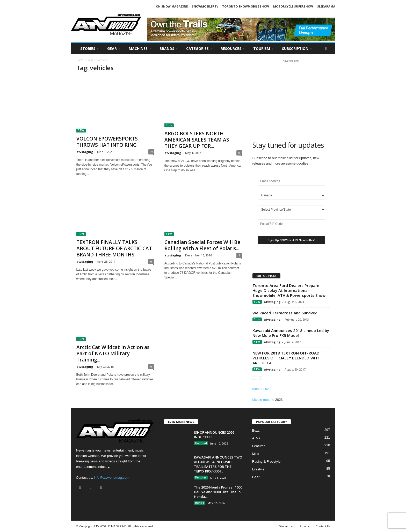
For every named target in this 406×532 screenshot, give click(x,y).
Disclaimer (286, 526)
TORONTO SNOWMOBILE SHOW (246, 6)
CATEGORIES (199, 49)
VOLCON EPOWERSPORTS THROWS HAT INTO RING (107, 142)
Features (201, 477)
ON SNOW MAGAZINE (172, 6)
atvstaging (85, 152)
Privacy (305, 526)
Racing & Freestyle (266, 461)
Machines (140, 49)
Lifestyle (258, 469)
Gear (114, 49)
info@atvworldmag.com (112, 478)
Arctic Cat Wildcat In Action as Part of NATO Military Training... (113, 353)
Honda (200, 503)
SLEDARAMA (326, 6)
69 (151, 152)
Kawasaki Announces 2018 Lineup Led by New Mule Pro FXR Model (291, 333)
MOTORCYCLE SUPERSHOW (293, 6)
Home (80, 60)
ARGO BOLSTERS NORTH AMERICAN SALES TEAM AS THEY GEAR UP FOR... (197, 140)
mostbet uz (261, 389)
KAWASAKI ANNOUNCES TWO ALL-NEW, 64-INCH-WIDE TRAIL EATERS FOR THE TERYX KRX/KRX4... (218, 464)
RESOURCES (233, 49)
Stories (89, 49)
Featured (201, 443)
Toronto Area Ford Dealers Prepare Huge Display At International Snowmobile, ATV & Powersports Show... (291, 290)
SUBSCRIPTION (297, 49)
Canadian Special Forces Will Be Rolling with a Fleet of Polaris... (202, 245)
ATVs (81, 130)
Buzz (169, 125)
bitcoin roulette (263, 400)
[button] (328, 49)
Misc (256, 454)
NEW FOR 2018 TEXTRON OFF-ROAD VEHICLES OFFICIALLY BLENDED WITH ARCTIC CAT (287, 358)
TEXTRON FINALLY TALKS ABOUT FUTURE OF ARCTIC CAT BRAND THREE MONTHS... (114, 248)
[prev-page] (255, 378)
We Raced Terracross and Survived (285, 313)
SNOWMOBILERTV (205, 6)
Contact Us (323, 526)
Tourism (263, 49)
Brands (168, 49)
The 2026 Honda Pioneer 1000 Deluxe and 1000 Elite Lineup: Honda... (218, 492)
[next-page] (260, 378)
